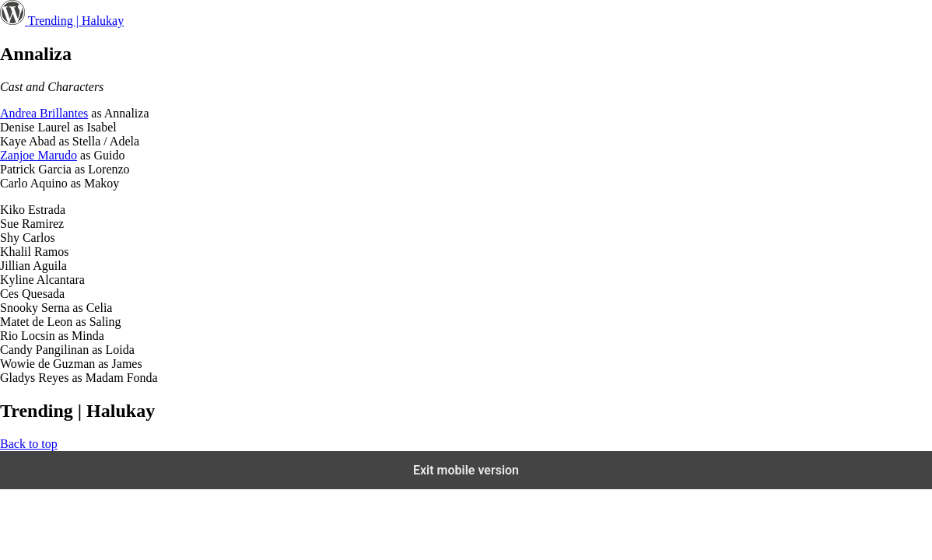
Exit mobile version (466, 470)
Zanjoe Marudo (39, 155)
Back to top (29, 444)
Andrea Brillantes (44, 113)
